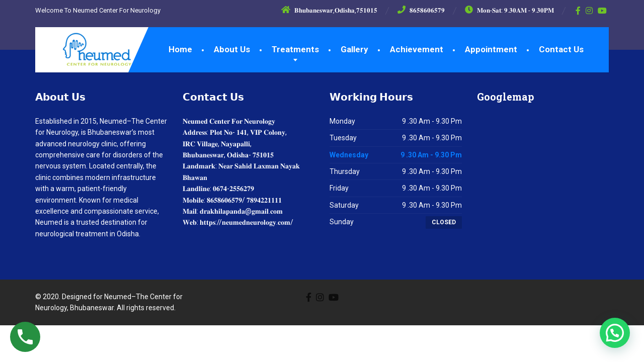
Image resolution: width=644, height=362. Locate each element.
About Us (232, 49)
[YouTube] (602, 11)
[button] (615, 333)
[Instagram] (589, 11)
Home (180, 49)
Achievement (417, 49)
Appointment (491, 49)
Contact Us (561, 49)
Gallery (354, 49)
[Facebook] (578, 11)
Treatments (295, 49)
